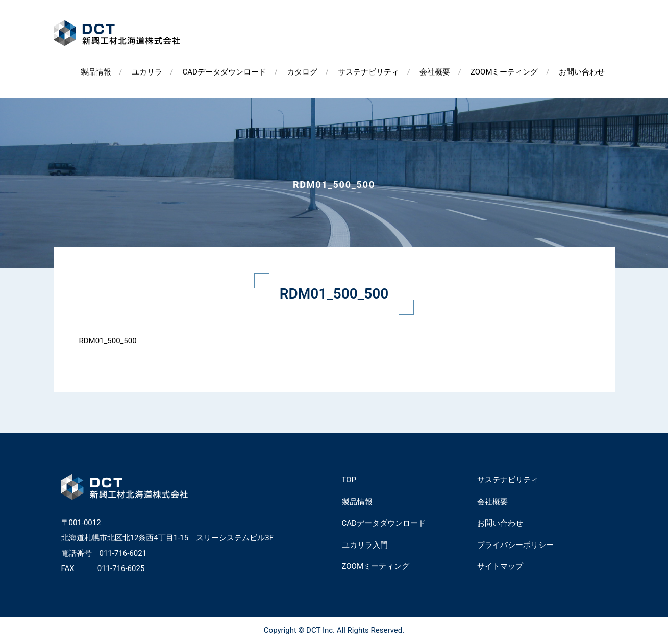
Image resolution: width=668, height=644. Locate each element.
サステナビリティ (368, 72)
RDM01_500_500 (108, 341)
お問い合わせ (582, 72)
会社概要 (435, 72)
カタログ (302, 72)
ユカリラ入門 (365, 545)
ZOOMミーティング (504, 72)
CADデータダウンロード (225, 72)
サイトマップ (500, 566)
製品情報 (96, 72)
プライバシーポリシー (515, 545)
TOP (349, 480)
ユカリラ (147, 72)
